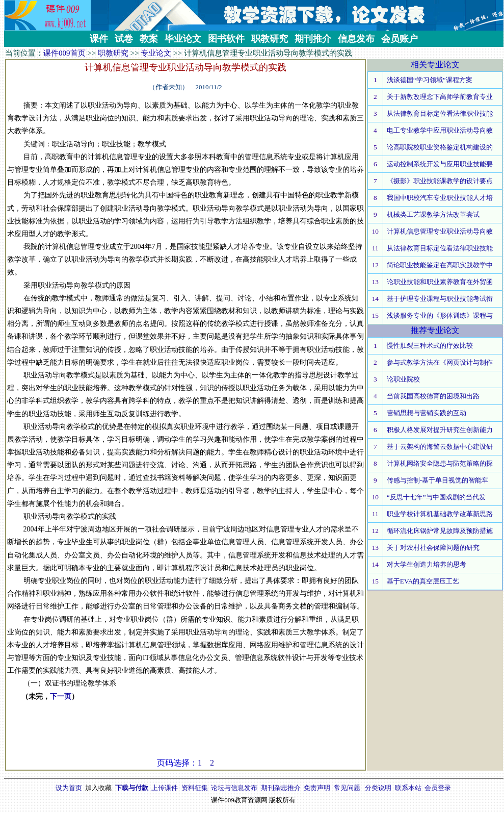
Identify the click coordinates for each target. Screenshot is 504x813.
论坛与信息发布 (234, 788)
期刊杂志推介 (281, 788)
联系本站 (408, 788)
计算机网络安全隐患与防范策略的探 (440, 463)
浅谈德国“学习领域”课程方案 (430, 80)
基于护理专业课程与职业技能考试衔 (440, 299)
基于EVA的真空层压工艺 (423, 581)
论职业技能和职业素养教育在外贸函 (440, 282)
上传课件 (165, 788)
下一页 (61, 696)
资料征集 (195, 788)
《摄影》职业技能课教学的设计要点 (440, 181)
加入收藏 (98, 788)
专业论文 (156, 53)
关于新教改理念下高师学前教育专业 (440, 97)
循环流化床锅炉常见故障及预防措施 (440, 531)
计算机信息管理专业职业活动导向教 (440, 231)
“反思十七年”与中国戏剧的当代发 (436, 497)
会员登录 (438, 788)
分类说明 (378, 788)
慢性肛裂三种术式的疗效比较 (430, 346)
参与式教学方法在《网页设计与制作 (440, 362)
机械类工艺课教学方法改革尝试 (433, 214)
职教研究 (113, 53)
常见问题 (347, 788)
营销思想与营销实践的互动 (427, 413)
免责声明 (317, 788)
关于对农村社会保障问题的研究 (433, 548)
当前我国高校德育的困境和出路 (433, 396)
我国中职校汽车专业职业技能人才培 (440, 198)
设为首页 (69, 788)
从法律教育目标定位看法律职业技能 (440, 113)
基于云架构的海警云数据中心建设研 (440, 447)
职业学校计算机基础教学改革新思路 (440, 514)
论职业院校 (403, 379)
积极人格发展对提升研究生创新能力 (440, 430)
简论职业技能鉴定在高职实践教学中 (440, 265)
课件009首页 (64, 53)
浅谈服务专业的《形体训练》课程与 (440, 315)
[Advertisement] (185, 734)
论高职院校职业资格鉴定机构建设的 (440, 147)
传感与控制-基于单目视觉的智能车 (437, 480)
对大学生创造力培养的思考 (427, 564)
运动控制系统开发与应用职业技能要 (440, 164)
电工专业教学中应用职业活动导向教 (440, 130)
